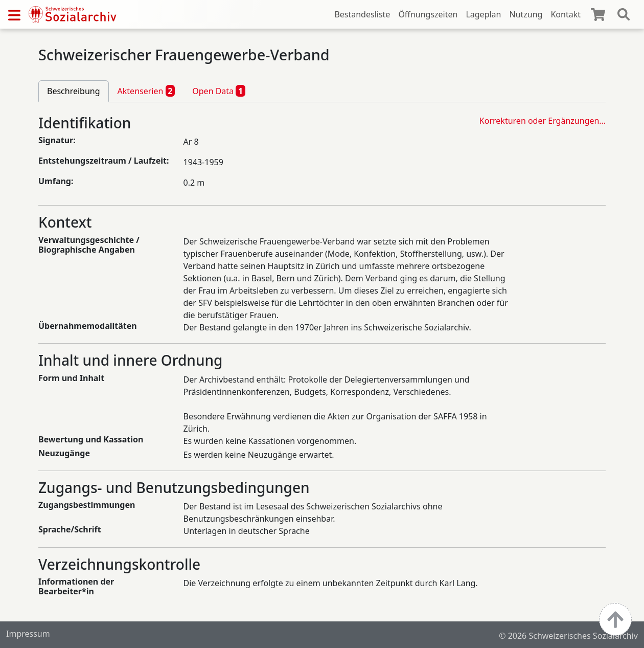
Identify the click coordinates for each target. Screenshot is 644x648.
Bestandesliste (362, 14)
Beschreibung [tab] (74, 91)
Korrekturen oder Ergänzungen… (543, 121)
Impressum (28, 634)
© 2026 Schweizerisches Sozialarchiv (568, 636)
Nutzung (526, 14)
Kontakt (566, 14)
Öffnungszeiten (428, 14)
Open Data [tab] (219, 91)
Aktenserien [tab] (146, 91)
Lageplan (483, 14)
